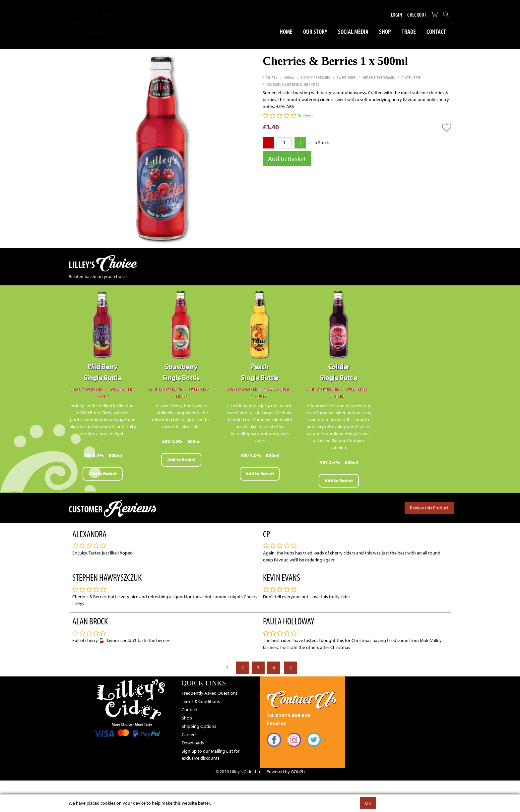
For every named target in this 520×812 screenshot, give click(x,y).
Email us (276, 723)
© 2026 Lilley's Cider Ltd (239, 772)
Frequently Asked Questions (210, 693)
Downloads (193, 743)
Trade (409, 31)
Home (286, 31)
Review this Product (429, 508)
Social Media (353, 31)
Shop (385, 31)
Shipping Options (199, 726)
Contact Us (302, 699)
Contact (436, 31)
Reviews (305, 116)
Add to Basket (287, 159)
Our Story (315, 31)
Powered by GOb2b (286, 772)
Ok (368, 803)
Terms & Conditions (201, 701)
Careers (189, 734)
